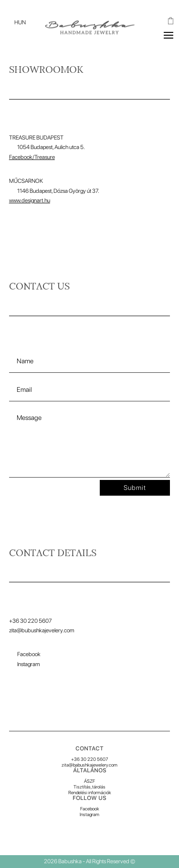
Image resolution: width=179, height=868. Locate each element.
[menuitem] (20, 22)
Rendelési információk (90, 792)
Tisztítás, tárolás (89, 787)
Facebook (90, 808)
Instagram (89, 814)
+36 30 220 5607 (89, 759)
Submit (135, 488)
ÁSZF (89, 781)
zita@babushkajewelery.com (89, 765)
